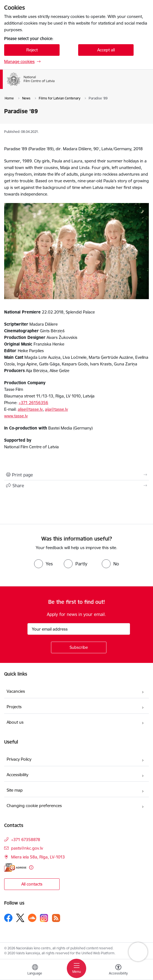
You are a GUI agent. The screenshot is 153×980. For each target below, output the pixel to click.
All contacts (32, 884)
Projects (14, 707)
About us (15, 722)
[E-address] (15, 867)
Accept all (106, 50)
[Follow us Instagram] (44, 918)
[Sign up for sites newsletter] (79, 647)
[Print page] (76, 475)
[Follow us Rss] (56, 918)
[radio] (43, 564)
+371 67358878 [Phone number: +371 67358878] (26, 840)
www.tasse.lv (16, 416)
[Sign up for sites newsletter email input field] (79, 629)
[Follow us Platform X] (20, 918)
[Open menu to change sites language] (35, 970)
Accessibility (17, 775)
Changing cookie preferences (34, 806)
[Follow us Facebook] (8, 918)
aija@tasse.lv (56, 409)
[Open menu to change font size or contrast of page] (118, 970)
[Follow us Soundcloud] (32, 918)
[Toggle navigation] (76, 968)
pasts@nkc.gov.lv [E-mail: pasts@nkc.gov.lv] (27, 848)
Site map (15, 790)
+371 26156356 (33, 403)
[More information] (31, 867)
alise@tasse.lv (30, 409)
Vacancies (16, 691)
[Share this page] (76, 486)
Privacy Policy (19, 759)
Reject (32, 50)
